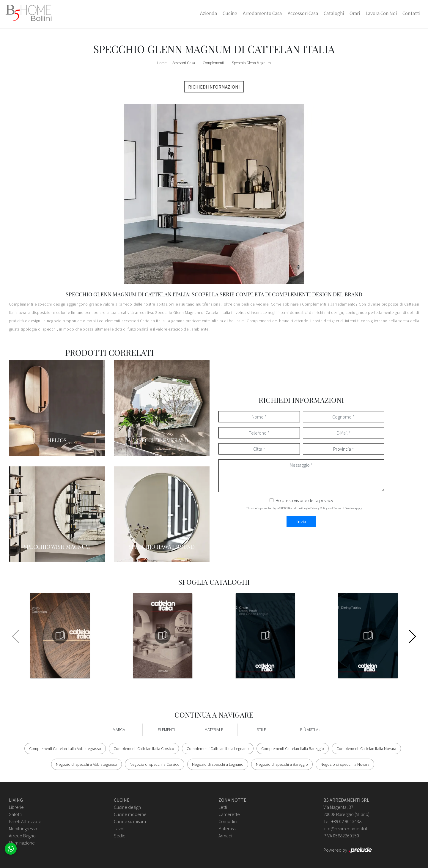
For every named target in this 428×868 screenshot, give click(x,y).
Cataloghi (334, 13)
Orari (355, 13)
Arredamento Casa (262, 13)
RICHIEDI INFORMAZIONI (214, 87)
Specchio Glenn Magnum (251, 63)
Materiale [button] (214, 729)
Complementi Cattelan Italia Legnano (218, 749)
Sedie (120, 836)
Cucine (230, 13)
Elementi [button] (166, 729)
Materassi (227, 828)
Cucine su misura (130, 821)
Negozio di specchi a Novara (345, 764)
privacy (326, 500)
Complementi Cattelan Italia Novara (366, 749)
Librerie (16, 807)
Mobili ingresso (23, 828)
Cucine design (127, 807)
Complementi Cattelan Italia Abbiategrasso (65, 749)
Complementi (213, 63)
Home (162, 63)
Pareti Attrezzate (25, 821)
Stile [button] (261, 729)
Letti (223, 807)
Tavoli (120, 828)
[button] (412, 636)
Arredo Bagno (22, 836)
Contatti (411, 13)
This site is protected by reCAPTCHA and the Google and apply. (304, 508)
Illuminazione (22, 843)
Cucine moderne (130, 814)
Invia (301, 521)
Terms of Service (344, 508)
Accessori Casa (303, 13)
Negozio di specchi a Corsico (155, 764)
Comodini (228, 821)
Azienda (209, 13)
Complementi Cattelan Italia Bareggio (293, 749)
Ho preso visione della (304, 500)
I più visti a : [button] (309, 729)
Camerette (229, 814)
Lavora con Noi (381, 13)
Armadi (225, 836)
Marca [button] (119, 729)
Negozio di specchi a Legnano (218, 764)
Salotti (15, 814)
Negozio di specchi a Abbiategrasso (86, 764)
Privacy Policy (319, 508)
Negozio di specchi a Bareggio (282, 764)
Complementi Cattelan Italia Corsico (144, 749)
